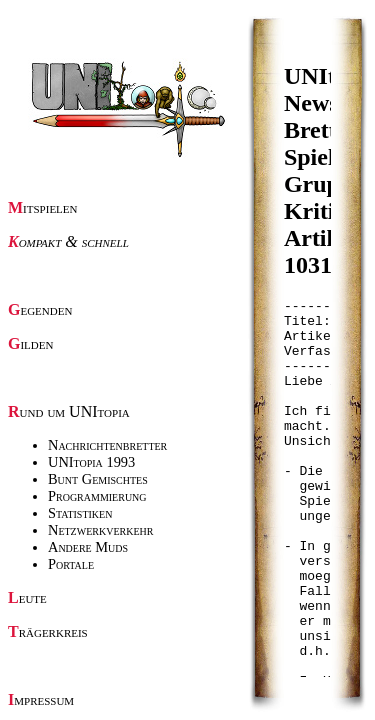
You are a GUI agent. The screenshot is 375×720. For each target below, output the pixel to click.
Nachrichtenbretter (107, 445)
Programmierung (97, 496)
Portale (71, 564)
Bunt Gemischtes (98, 479)
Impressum (41, 699)
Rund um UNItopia (69, 411)
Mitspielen (43, 207)
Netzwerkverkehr (100, 530)
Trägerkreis (48, 631)
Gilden (30, 343)
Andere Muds (88, 547)
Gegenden (40, 309)
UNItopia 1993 (91, 462)
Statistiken (80, 513)
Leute (27, 597)
